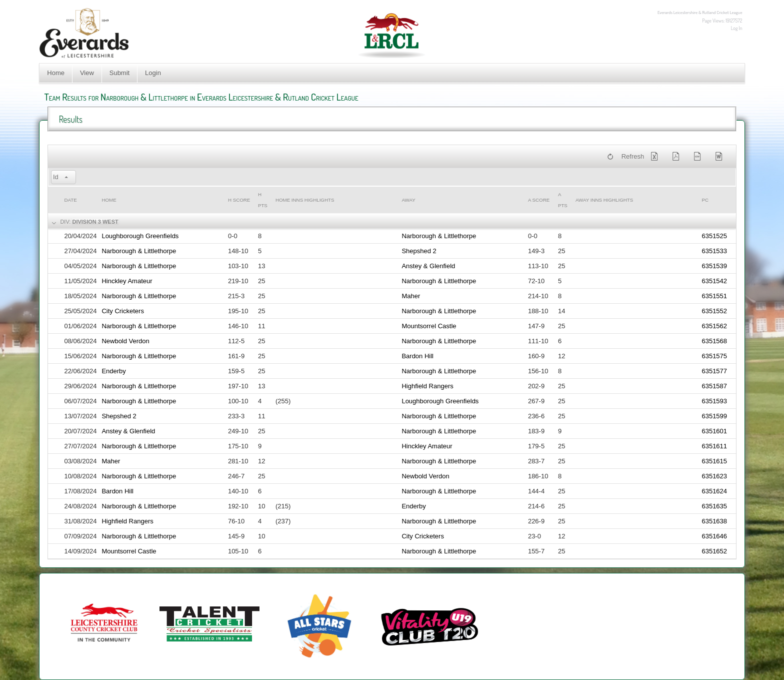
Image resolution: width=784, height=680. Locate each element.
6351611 (714, 446)
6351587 (714, 386)
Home (56, 73)
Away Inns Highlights (604, 200)
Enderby (113, 371)
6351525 (714, 236)
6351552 (714, 311)
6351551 (714, 296)
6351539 (714, 266)
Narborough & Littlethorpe (439, 236)
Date (70, 200)
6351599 (714, 416)
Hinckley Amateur (127, 281)
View (87, 73)
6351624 (714, 491)
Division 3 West (95, 222)
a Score (539, 200)
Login (153, 73)
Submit (119, 73)
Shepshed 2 (419, 251)
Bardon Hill (417, 356)
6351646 (714, 536)
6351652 (714, 551)
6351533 (714, 251)
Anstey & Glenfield (428, 266)
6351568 (714, 341)
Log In (737, 28)
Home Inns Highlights (305, 200)
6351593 (714, 401)
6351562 (714, 326)
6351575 (714, 356)
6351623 (714, 476)
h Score (239, 200)
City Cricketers (123, 311)
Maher (411, 296)
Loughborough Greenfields (140, 236)
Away (408, 200)
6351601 (714, 431)
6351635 (714, 506)
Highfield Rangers (427, 386)
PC (705, 200)
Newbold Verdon (125, 341)
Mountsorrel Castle (429, 326)
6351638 (714, 521)
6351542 (714, 281)
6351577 (714, 371)
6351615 (714, 461)
